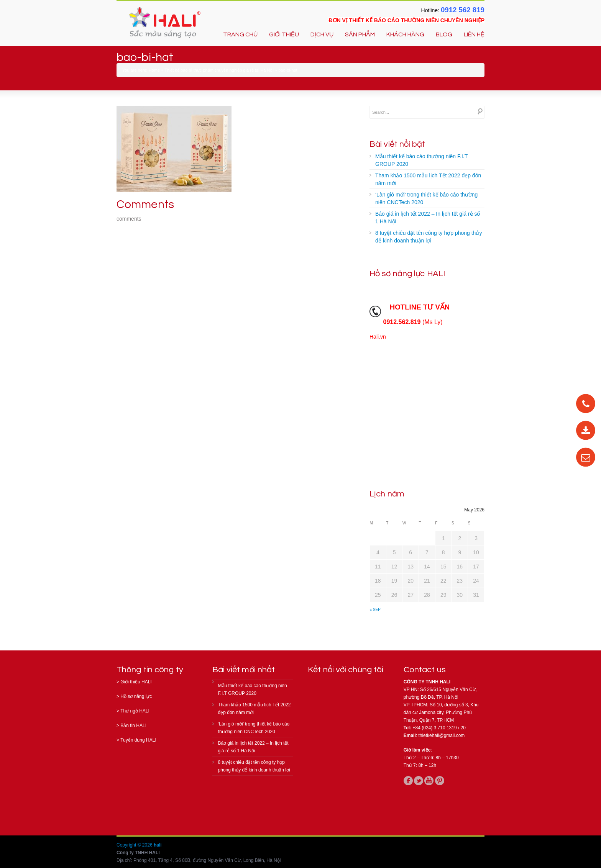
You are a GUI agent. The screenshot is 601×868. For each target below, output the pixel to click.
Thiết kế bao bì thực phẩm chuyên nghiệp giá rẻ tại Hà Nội (219, 70)
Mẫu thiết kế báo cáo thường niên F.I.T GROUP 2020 (421, 160)
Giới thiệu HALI (136, 682)
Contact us (425, 670)
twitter (419, 781)
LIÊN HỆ (474, 34)
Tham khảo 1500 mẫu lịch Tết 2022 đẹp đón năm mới (428, 179)
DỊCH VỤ (322, 34)
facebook (408, 781)
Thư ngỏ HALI (135, 711)
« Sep (375, 610)
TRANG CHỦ (240, 34)
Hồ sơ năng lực (136, 696)
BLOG (444, 34)
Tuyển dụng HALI (138, 740)
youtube (429, 781)
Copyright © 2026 (135, 845)
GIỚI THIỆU (284, 34)
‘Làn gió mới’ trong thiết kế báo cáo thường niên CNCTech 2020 (426, 198)
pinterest (440, 781)
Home (154, 70)
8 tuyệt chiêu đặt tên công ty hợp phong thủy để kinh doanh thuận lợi (429, 237)
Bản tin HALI (133, 726)
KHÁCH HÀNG (405, 34)
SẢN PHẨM (360, 34)
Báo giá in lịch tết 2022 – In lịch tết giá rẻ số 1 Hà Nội (428, 218)
